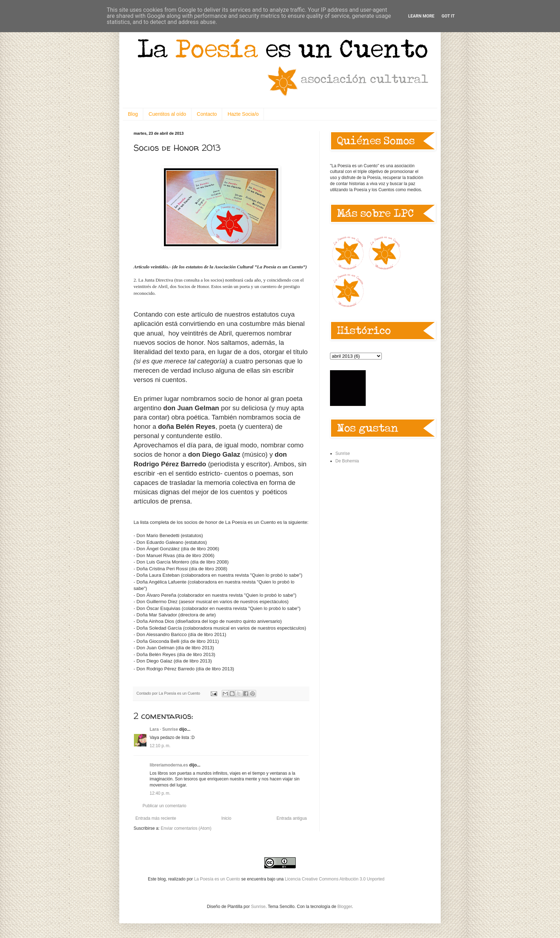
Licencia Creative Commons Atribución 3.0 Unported (335, 879)
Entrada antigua (292, 818)
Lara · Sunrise (164, 729)
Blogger (345, 907)
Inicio (226, 818)
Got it (448, 16)
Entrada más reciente (156, 818)
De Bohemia (347, 461)
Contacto (207, 114)
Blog (133, 114)
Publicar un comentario (164, 806)
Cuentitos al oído (167, 114)
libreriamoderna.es (169, 765)
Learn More (421, 16)
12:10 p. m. (160, 746)
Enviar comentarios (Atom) (186, 828)
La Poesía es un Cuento (217, 879)
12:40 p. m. (160, 793)
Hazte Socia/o (243, 114)
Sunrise (343, 453)
